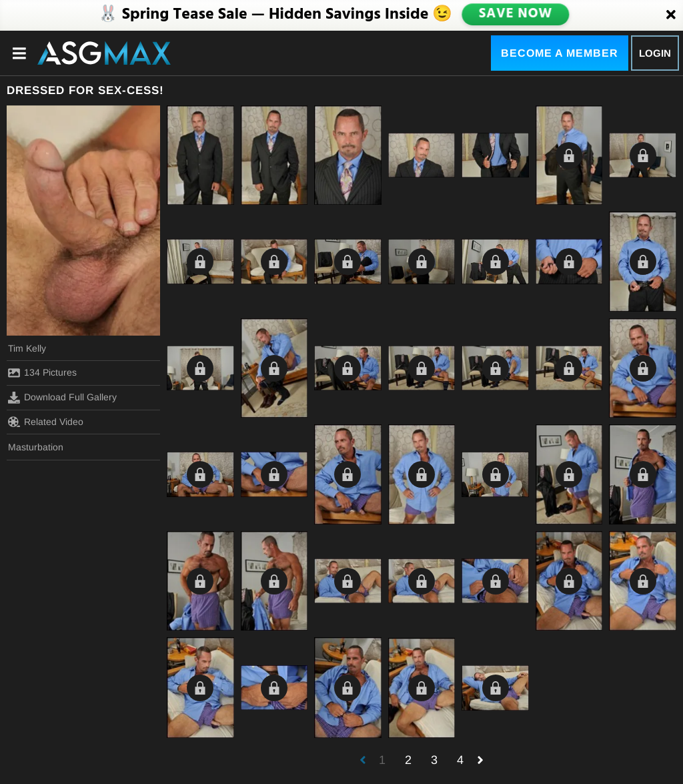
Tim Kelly (27, 348)
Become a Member (560, 53)
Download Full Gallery (62, 398)
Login (655, 53)
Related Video (46, 422)
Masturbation (36, 447)
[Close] (671, 15)
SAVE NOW (516, 15)
